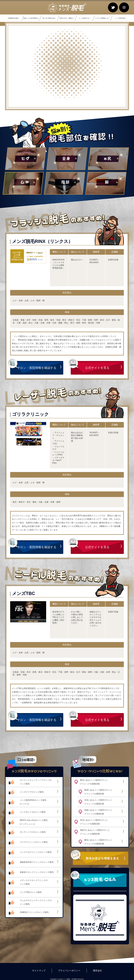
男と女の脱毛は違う (49, 18)
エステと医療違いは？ (102, 18)
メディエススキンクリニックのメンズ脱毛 (34, 882)
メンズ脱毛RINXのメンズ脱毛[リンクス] (33, 802)
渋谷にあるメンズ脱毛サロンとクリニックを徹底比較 (98, 802)
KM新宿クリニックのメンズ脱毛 (34, 912)
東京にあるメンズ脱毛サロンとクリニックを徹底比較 (94, 782)
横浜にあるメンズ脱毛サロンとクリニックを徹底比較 (98, 842)
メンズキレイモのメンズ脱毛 (33, 812)
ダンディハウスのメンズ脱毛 (33, 832)
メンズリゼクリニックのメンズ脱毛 (36, 852)
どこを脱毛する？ (85, 18)
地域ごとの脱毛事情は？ (32, 18)
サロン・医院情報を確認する (37, 368)
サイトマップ (39, 971)
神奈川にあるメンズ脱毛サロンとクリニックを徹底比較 (95, 832)
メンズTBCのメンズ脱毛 (31, 892)
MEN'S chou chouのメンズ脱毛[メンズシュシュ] (34, 822)
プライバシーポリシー (69, 971)
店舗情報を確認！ (14, 18)
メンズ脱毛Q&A (120, 18)
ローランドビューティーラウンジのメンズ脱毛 (36, 782)
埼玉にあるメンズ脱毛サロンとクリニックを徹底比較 (94, 822)
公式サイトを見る (97, 368)
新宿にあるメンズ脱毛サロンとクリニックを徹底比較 (98, 792)
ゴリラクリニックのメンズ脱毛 (34, 842)
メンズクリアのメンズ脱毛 (32, 792)
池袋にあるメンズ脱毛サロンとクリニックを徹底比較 (98, 812)
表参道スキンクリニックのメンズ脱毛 (37, 872)
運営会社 (97, 971)
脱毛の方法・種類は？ (67, 18)
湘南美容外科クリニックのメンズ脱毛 (37, 862)
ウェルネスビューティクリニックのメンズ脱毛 (36, 902)
